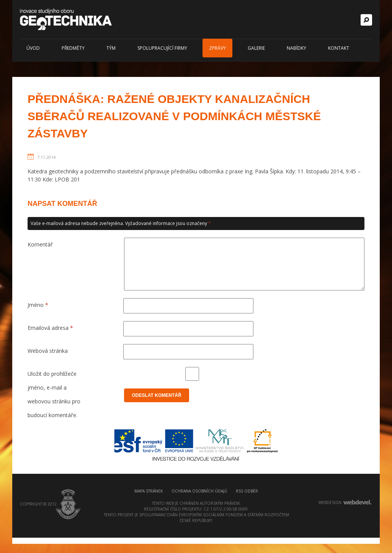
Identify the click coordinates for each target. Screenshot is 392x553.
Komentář (40, 244)
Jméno (38, 314)
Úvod (33, 48)
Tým (111, 48)
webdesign (330, 518)
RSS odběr (247, 506)
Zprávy (217, 48)
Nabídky (296, 48)
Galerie (256, 48)
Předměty (73, 48)
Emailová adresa (50, 337)
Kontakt (339, 48)
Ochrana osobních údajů (199, 506)
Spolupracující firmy (162, 48)
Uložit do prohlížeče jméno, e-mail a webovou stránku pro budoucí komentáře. (54, 385)
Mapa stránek (149, 506)
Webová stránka (48, 360)
